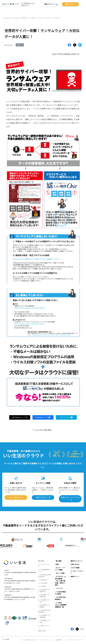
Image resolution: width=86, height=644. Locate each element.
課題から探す (42, 631)
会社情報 (59, 640)
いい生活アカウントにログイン (28, 4)
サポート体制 (60, 573)
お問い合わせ (70, 4)
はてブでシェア (66, 417)
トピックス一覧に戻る (43, 430)
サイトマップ (46, 640)
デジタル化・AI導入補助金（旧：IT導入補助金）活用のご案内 (60, 581)
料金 (57, 564)
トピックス (59, 588)
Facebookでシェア (43, 417)
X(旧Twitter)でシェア (20, 417)
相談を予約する (42, 497)
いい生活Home (43, 580)
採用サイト (74, 577)
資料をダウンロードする (70, 497)
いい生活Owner (43, 583)
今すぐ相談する (15, 497)
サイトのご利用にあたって (29, 640)
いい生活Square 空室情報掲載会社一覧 (61, 605)
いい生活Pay (42, 586)
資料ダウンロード (51, 4)
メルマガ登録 (75, 568)
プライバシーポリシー (75, 640)
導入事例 (59, 561)
